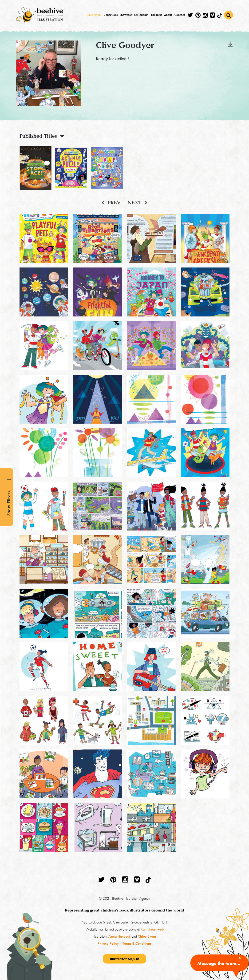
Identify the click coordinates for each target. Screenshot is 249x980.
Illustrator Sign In (124, 959)
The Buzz (156, 15)
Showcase (126, 15)
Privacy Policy (108, 943)
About (168, 15)
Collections (111, 15)
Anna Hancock (119, 936)
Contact (180, 15)
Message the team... (219, 963)
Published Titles (38, 136)
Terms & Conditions (137, 943)
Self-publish (141, 15)
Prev (114, 202)
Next (134, 202)
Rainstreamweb (152, 929)
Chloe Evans (147, 936)
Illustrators (94, 15)
